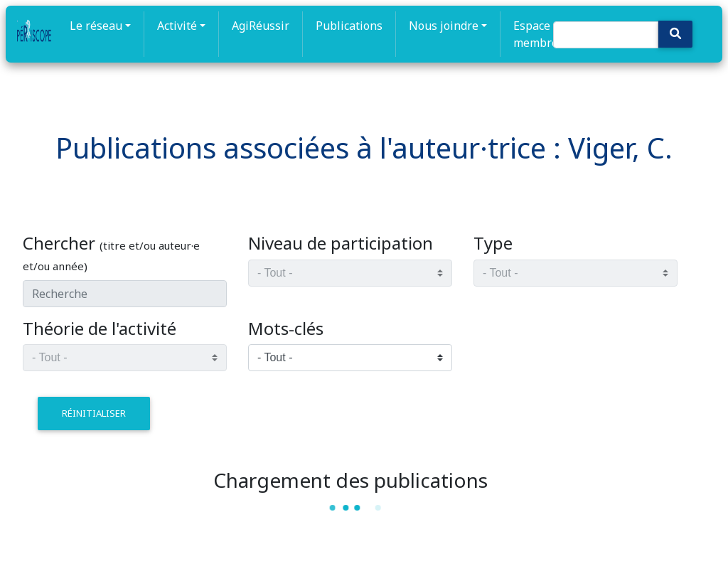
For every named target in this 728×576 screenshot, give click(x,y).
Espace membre (536, 34)
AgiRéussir (261, 26)
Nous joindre (444, 26)
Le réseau (96, 26)
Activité (177, 26)
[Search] (606, 35)
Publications (349, 26)
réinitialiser (94, 413)
